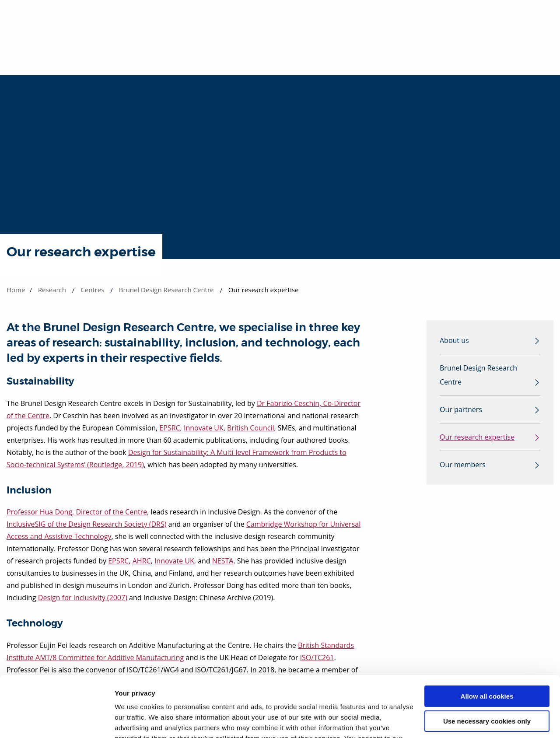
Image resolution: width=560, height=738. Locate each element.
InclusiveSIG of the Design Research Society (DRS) (86, 524)
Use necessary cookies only (487, 669)
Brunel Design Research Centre (166, 290)
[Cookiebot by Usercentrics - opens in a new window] (57, 721)
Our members (463, 465)
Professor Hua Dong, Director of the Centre (77, 512)
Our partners (461, 409)
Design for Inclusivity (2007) (83, 598)
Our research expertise (477, 437)
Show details (135, 721)
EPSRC (170, 428)
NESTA (223, 561)
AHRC (142, 561)
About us (454, 340)
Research (52, 290)
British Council (250, 428)
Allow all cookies (487, 644)
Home (16, 290)
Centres (92, 290)
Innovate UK (204, 428)
